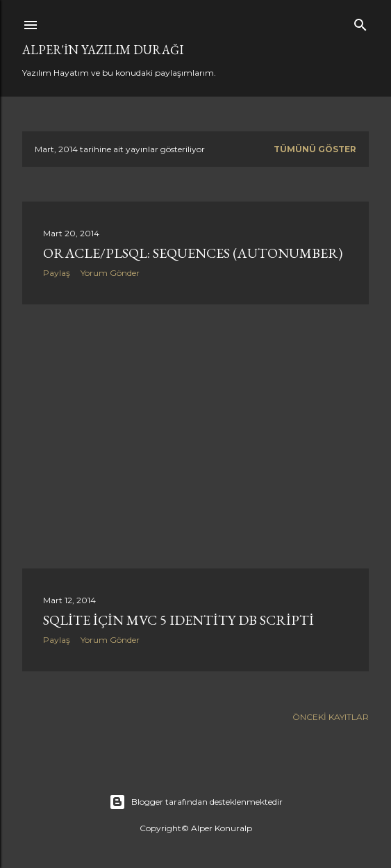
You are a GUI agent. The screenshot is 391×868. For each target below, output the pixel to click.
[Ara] (360, 22)
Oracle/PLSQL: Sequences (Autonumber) (193, 253)
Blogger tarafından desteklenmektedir (196, 802)
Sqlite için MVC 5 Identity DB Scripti (178, 620)
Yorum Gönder (110, 273)
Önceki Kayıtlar (331, 717)
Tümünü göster (315, 149)
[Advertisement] (195, 436)
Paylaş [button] (57, 273)
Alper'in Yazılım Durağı (103, 50)
